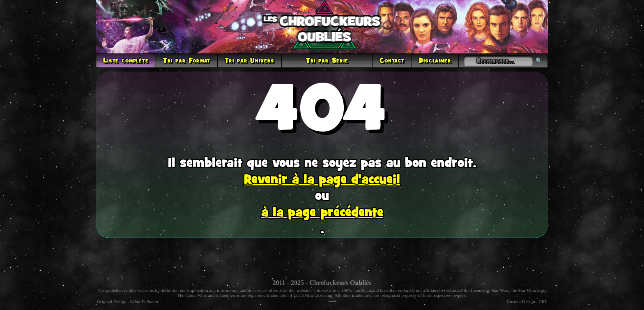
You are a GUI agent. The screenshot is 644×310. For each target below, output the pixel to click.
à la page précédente (322, 213)
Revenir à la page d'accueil (322, 180)
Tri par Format (187, 61)
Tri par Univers (250, 61)
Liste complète (126, 61)
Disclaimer (435, 61)
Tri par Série (327, 61)
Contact (392, 61)
